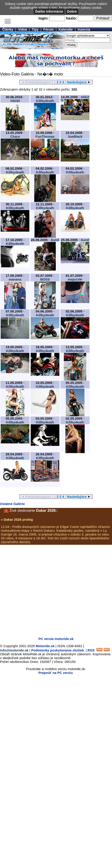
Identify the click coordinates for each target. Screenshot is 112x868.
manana (15, 279)
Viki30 (15, 101)
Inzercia (84, 29)
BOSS (45, 279)
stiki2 (85, 97)
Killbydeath (45, 101)
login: (44, 18)
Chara (15, 136)
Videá (22, 29)
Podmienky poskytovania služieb (57, 650)
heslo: (72, 18)
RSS (91, 650)
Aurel (55, 240)
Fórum (48, 29)
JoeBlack (75, 136)
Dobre (72, 11)
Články (8, 29)
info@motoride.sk (14, 650)
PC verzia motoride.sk (56, 639)
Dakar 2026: (46, 510)
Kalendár (66, 29)
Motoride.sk (45, 646)
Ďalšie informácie (49, 11)
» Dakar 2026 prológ (17, 519)
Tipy (35, 29)
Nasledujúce (77, 82)
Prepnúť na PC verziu (55, 673)
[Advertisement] (43, 590)
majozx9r (75, 279)
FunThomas (45, 136)
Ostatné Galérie (12, 504)
